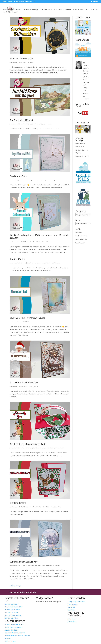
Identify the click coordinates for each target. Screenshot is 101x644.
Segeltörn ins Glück (18, 176)
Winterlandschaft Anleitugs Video (24, 562)
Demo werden (73, 604)
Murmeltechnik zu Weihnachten (24, 382)
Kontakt (89, 10)
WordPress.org (80, 243)
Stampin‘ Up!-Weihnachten (13, 607)
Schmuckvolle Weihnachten (22, 58)
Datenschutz (72, 622)
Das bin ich (72, 607)
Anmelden (79, 232)
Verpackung (42, 263)
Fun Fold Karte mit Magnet (21, 120)
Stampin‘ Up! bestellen (12, 10)
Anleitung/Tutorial (32, 124)
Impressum (72, 619)
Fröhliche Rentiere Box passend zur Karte (28, 444)
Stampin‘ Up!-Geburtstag (13, 615)
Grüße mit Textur (17, 259)
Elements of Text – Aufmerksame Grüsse (28, 318)
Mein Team (72, 610)
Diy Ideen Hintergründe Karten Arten (38, 10)
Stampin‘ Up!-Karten (11, 604)
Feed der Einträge (81, 236)
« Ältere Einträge (16, 586)
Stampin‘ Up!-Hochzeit (12, 610)
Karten (40, 180)
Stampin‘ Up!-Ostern (11, 612)
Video (44, 180)
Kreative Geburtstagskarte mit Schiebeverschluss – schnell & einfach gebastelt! (17, 636)
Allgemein (30, 62)
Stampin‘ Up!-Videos (11, 618)
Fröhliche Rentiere (18, 503)
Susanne (15, 62)
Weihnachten (48, 124)
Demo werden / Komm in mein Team (68, 10)
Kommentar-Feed (81, 239)
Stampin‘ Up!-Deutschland (77, 602)
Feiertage (41, 124)
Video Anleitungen (51, 180)
